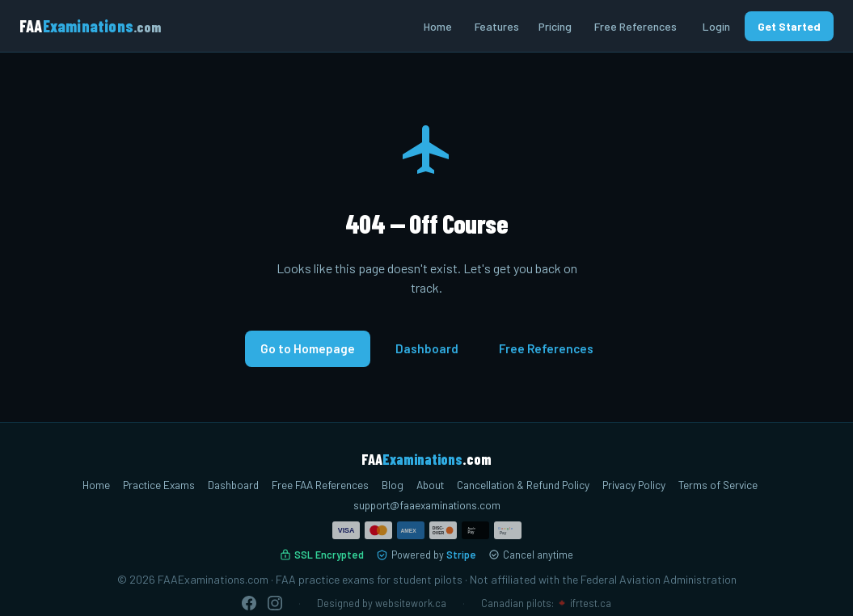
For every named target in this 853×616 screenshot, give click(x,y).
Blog (393, 485)
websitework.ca (411, 603)
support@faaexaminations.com (427, 505)
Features (497, 26)
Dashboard (427, 348)
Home (438, 26)
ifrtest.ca (591, 603)
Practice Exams (159, 485)
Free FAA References (320, 485)
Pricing (555, 26)
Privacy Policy (634, 485)
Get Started (789, 26)
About (430, 485)
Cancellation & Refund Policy (523, 485)
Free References (636, 26)
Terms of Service (718, 485)
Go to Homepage (308, 348)
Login (716, 26)
